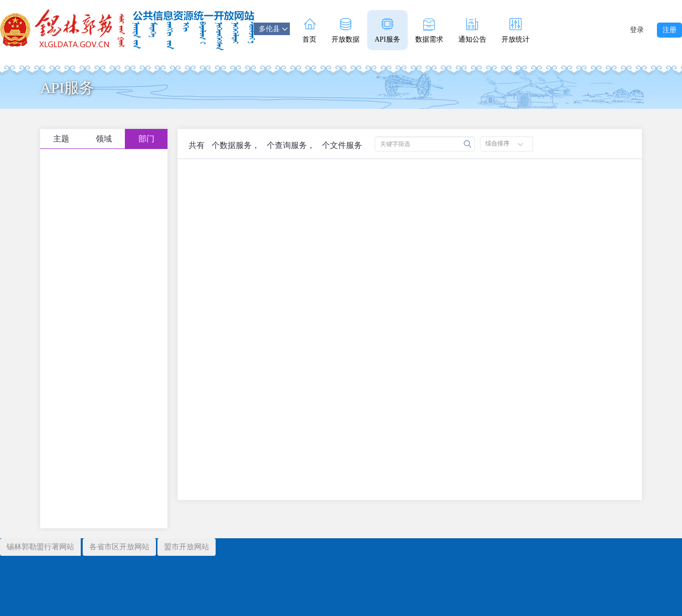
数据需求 (429, 31)
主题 (61, 139)
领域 (104, 139)
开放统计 (516, 31)
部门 (146, 139)
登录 (637, 30)
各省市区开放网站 (119, 547)
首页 (309, 31)
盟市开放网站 (187, 547)
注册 (669, 30)
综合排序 (504, 143)
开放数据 (346, 31)
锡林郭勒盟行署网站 (40, 547)
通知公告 (472, 31)
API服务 (387, 31)
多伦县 (273, 29)
